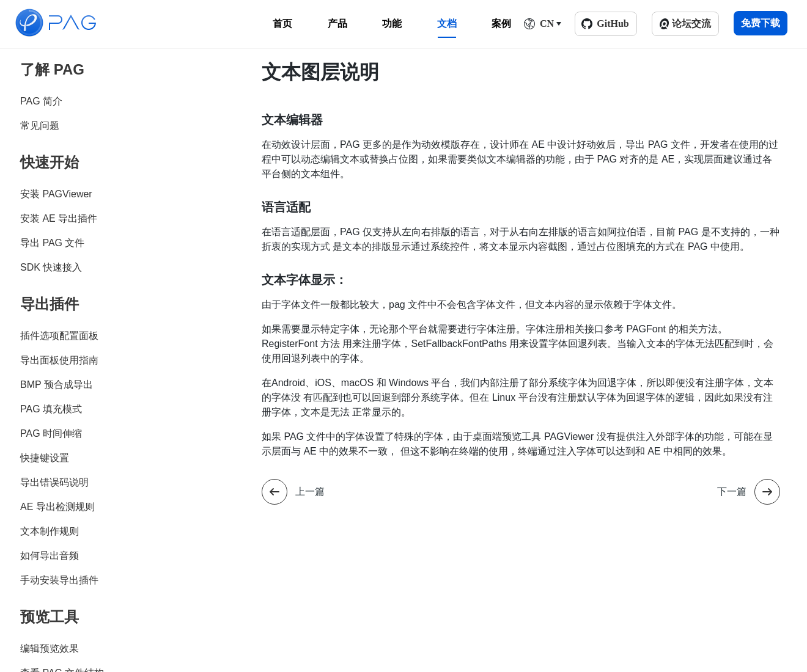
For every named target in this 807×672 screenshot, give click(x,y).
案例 (501, 24)
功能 (392, 24)
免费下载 (761, 23)
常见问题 (40, 126)
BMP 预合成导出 (57, 385)
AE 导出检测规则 (57, 507)
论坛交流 (691, 24)
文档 (447, 24)
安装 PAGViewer (56, 194)
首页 (282, 24)
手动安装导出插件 (59, 580)
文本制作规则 (50, 531)
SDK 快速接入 (51, 267)
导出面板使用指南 (59, 360)
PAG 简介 (41, 101)
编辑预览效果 (50, 648)
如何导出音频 (50, 556)
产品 (337, 24)
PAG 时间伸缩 (51, 433)
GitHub (613, 24)
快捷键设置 (45, 458)
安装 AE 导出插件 (59, 218)
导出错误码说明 (54, 482)
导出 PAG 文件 (53, 243)
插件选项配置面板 (59, 336)
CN (547, 24)
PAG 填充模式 (51, 409)
